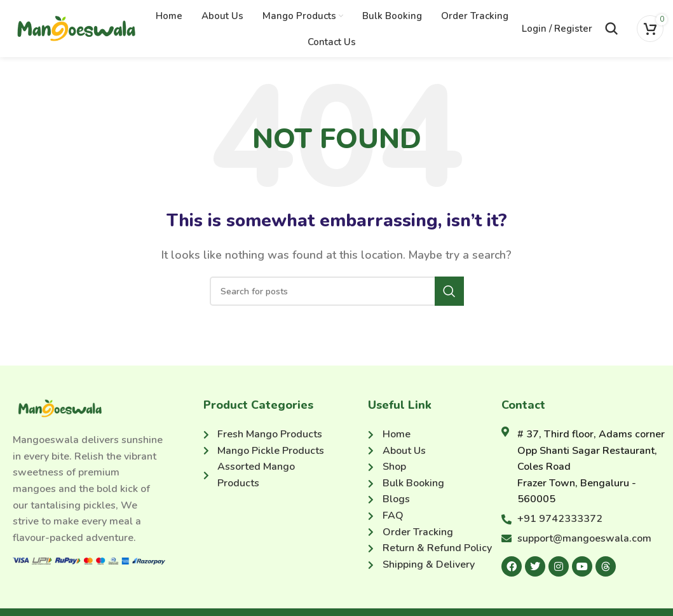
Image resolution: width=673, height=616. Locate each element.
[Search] (611, 29)
